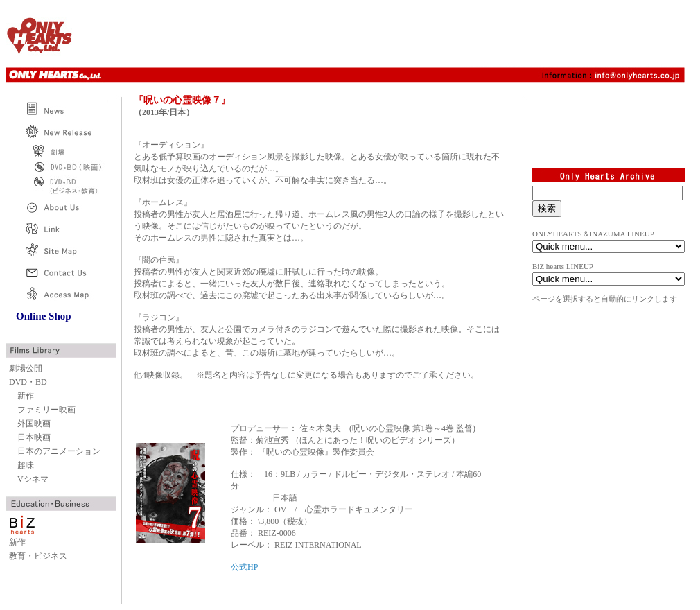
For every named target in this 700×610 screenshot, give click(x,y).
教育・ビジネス (38, 556)
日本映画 (34, 437)
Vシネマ (33, 479)
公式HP (244, 567)
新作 (26, 396)
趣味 (26, 465)
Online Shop (44, 316)
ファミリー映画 (46, 410)
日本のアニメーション (59, 451)
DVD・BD (28, 382)
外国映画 (34, 424)
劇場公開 (26, 368)
